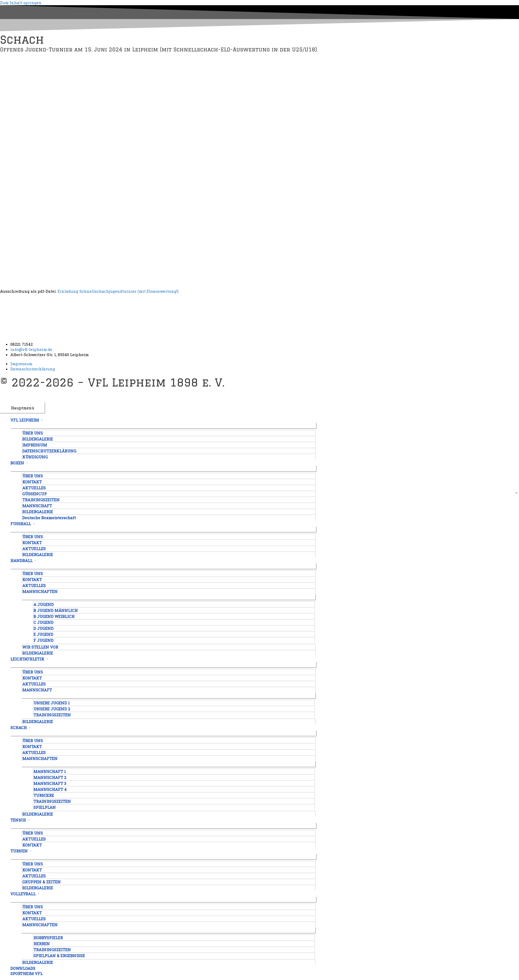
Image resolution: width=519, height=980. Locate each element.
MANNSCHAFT (37, 506)
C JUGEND (43, 622)
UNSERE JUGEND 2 (52, 709)
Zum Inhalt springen (21, 3)
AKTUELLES (34, 488)
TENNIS (18, 820)
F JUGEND (43, 640)
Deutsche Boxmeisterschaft (49, 518)
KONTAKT (32, 482)
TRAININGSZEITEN (41, 500)
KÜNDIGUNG (35, 457)
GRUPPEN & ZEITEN (42, 882)
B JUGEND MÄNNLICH (56, 610)
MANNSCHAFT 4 (50, 789)
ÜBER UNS (33, 433)
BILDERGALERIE (38, 439)
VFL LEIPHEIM (25, 420)
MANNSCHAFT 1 (50, 771)
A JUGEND (44, 604)
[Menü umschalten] (163, 426)
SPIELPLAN (45, 807)
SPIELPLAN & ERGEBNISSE (59, 956)
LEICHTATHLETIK (27, 659)
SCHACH (19, 728)
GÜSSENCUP (35, 494)
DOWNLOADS (23, 968)
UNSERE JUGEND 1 (52, 703)
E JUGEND (43, 634)
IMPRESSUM (35, 445)
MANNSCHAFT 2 (50, 777)
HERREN (42, 944)
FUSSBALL (21, 524)
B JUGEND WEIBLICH (54, 616)
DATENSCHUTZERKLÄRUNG (49, 451)
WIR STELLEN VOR (40, 647)
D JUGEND (43, 628)
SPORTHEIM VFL (26, 974)
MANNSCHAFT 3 (50, 783)
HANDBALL (21, 561)
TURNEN (19, 851)
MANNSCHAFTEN (40, 591)
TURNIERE (44, 795)
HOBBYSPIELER (48, 938)
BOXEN (17, 463)
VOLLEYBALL (23, 894)
